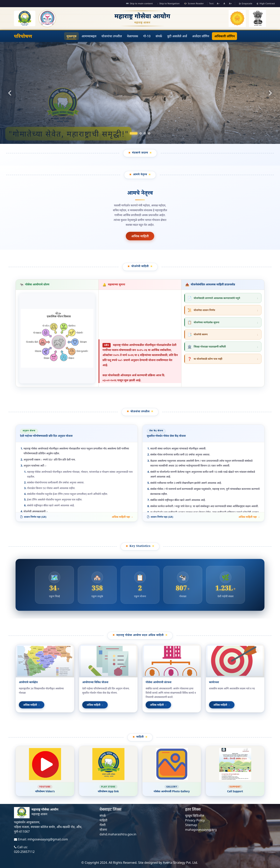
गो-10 (147, 36)
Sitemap (191, 825)
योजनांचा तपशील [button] (112, 36)
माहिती (103, 820)
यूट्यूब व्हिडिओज (195, 816)
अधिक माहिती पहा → (122, 517)
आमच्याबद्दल (89, 36)
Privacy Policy (195, 820)
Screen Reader (194, 3)
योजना (103, 830)
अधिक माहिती (140, 236)
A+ (230, 3)
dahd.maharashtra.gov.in (118, 834)
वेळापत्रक (133, 36)
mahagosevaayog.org (201, 830)
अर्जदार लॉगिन (201, 36)
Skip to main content (139, 3)
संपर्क (159, 36)
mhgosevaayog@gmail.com (48, 839)
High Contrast (266, 3)
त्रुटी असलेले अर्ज (177, 36)
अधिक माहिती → (32, 705)
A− (218, 3)
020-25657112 (24, 852)
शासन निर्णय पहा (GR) (33, 517)
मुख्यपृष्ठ (71, 36)
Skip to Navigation (168, 3)
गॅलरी (103, 825)
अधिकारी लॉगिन (224, 36)
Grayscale (245, 3)
